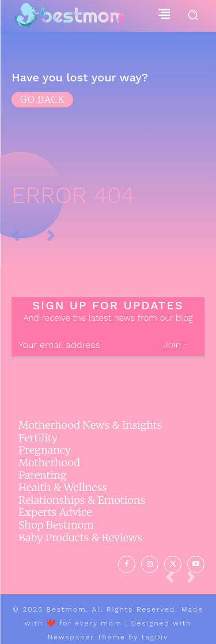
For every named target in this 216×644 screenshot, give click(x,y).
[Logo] (68, 16)
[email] (79, 345)
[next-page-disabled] (196, 580)
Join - (175, 344)
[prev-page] (175, 580)
